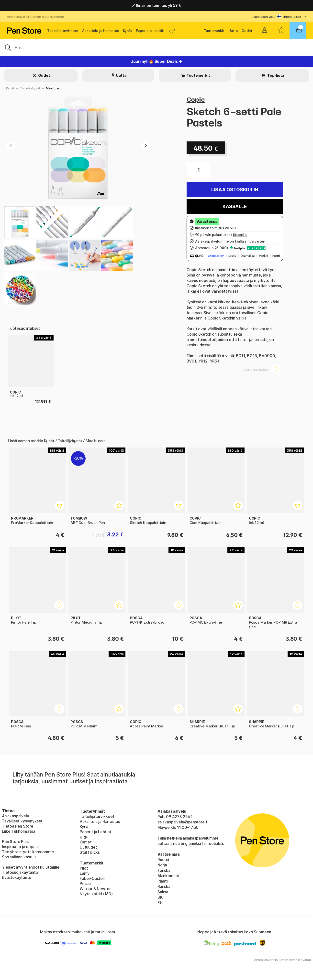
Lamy (85, 873)
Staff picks (90, 852)
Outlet (247, 31)
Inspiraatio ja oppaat (21, 847)
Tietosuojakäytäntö (20, 872)
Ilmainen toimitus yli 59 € (156, 5)
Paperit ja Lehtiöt (150, 31)
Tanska (164, 870)
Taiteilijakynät (30, 88)
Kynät (128, 31)
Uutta (233, 31)
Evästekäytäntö (17, 877)
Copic (196, 100)
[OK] (156, 47)
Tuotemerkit (214, 31)
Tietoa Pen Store (18, 826)
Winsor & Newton (95, 889)
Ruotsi (163, 860)
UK (160, 897)
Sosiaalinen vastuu (19, 857)
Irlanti (163, 881)
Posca (85, 884)
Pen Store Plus (15, 842)
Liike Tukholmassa (19, 831)
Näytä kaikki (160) (96, 894)
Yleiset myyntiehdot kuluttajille (31, 867)
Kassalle (235, 207)
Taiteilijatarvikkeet (63, 31)
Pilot (84, 868)
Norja (162, 865)
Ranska (164, 886)
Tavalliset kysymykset (22, 821)
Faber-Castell (92, 878)
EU (160, 903)
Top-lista (275, 75)
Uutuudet (88, 847)
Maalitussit (54, 88)
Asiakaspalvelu (264, 17)
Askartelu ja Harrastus (101, 31)
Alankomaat (168, 876)
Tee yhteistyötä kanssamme (28, 852)
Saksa (163, 892)
